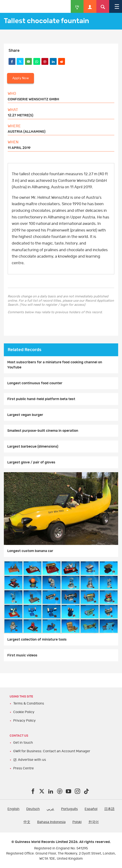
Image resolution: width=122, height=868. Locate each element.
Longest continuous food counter (35, 383)
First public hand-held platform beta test (41, 399)
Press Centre (24, 768)
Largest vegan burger (25, 415)
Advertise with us (32, 760)
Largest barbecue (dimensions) (33, 447)
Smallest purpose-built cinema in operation (43, 431)
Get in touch (23, 743)
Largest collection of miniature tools (37, 640)
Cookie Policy (24, 712)
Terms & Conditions (29, 703)
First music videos (22, 655)
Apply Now (21, 78)
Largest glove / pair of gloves (31, 462)
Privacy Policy (24, 721)
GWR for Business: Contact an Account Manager (52, 751)
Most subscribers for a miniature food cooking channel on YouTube (55, 365)
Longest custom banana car (30, 551)
